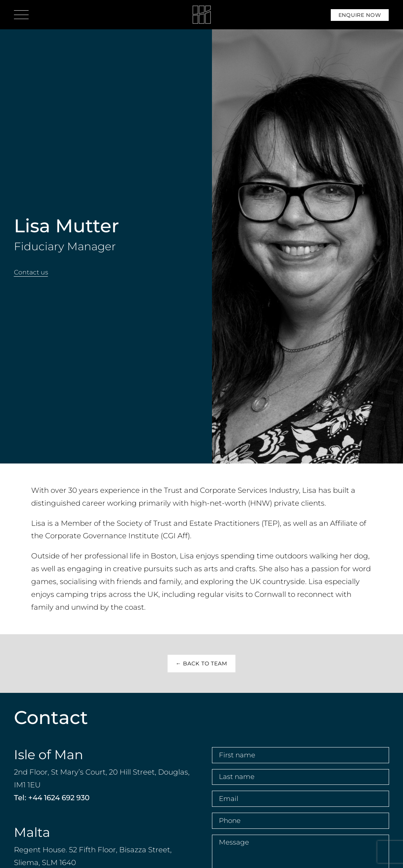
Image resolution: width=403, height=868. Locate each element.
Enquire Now (360, 15)
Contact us (31, 272)
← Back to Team (201, 664)
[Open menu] (21, 15)
